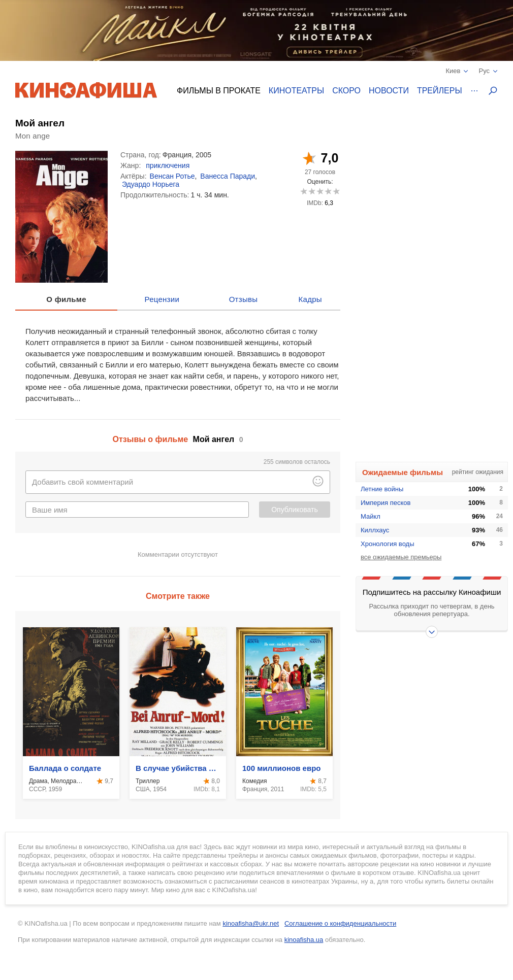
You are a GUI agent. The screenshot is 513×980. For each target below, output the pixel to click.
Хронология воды (388, 544)
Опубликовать (295, 510)
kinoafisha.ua (304, 940)
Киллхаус (375, 530)
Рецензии (162, 299)
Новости (389, 91)
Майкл (371, 516)
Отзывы (244, 299)
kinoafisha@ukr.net (251, 923)
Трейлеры (440, 91)
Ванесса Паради (228, 176)
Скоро (346, 91)
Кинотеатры (296, 91)
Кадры (310, 299)
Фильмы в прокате (219, 91)
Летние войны (382, 489)
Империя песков (386, 503)
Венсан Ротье (172, 176)
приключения (168, 165)
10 (336, 191)
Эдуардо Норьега (151, 184)
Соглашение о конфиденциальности (340, 923)
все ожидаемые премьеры (401, 557)
